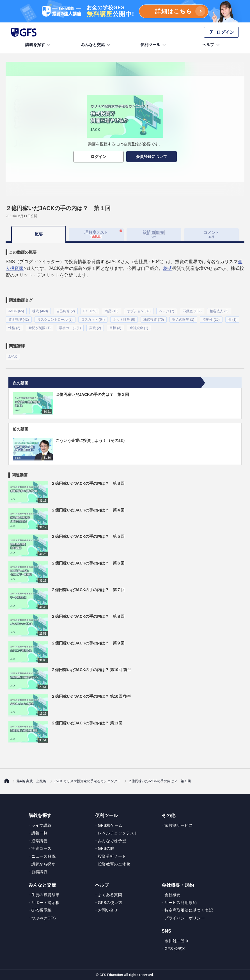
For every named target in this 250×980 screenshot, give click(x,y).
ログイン (98, 157)
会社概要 (173, 895)
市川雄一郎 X (176, 941)
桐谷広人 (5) (219, 311)
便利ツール (154, 45)
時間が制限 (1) (40, 328)
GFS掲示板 (42, 910)
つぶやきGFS (44, 918)
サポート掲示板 (46, 902)
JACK (13, 357)
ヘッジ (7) (167, 311)
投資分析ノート (112, 856)
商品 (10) (112, 311)
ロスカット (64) (93, 320)
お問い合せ (108, 910)
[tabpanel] (125, 301)
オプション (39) (139, 311)
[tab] (154, 235)
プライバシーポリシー (185, 918)
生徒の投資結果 (46, 895)
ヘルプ (212, 45)
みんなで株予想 (112, 841)
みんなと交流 (96, 45)
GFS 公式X (175, 949)
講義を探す (38, 45)
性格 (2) (14, 328)
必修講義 (40, 841)
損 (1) (232, 320)
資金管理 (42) (19, 320)
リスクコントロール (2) (55, 320)
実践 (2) (95, 328)
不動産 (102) (192, 311)
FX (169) (90, 311)
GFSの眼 (106, 848)
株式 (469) (40, 311)
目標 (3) (115, 328)
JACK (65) (16, 311)
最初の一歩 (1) (70, 328)
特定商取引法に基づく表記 (189, 910)
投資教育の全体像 (114, 864)
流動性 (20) (211, 320)
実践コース (42, 848)
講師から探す (43, 864)
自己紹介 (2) (66, 311)
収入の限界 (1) (183, 320)
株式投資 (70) (154, 320)
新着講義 (40, 872)
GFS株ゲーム (110, 825)
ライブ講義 (42, 825)
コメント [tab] (211, 234)
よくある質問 (110, 895)
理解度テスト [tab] (96, 234)
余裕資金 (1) (139, 328)
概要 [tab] (39, 234)
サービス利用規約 (181, 902)
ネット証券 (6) (124, 320)
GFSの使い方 (110, 902)
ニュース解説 (43, 856)
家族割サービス (179, 825)
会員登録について (152, 157)
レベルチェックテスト (118, 833)
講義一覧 (40, 833)
